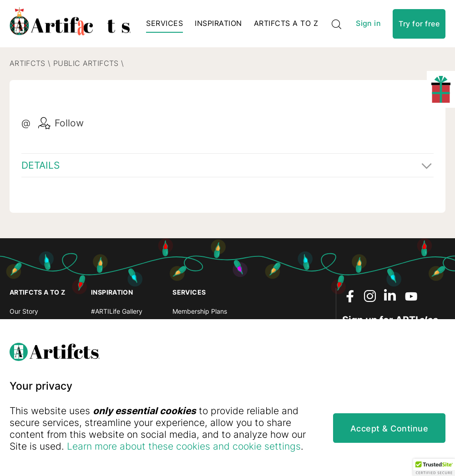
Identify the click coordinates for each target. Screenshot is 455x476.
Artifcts (28, 63)
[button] (434, 467)
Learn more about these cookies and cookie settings (184, 446)
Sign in (368, 24)
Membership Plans (200, 311)
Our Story (24, 311)
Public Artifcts (86, 63)
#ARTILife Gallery (117, 311)
